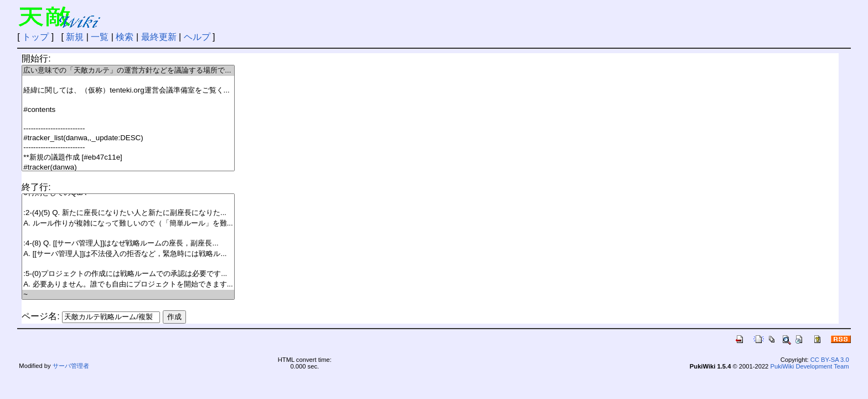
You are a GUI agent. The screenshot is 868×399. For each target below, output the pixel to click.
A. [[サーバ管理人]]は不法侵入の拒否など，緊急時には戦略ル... (128, 254)
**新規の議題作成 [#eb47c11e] (128, 158)
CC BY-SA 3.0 (830, 360)
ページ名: (40, 316)
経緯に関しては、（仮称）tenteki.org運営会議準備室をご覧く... (128, 91)
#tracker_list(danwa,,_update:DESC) (128, 138)
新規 (75, 37)
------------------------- (128, 129)
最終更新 (159, 37)
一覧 (100, 37)
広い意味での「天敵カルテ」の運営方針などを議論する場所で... (128, 71)
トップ (35, 37)
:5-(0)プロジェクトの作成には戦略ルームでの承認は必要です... (128, 274)
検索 (125, 37)
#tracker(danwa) (128, 168)
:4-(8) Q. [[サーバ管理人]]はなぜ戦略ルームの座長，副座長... (128, 244)
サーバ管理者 (71, 366)
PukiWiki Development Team (809, 366)
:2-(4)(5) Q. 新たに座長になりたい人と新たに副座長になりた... (128, 213)
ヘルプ (197, 37)
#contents (128, 110)
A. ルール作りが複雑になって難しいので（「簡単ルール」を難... (128, 224)
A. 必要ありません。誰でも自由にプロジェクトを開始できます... (128, 285)
